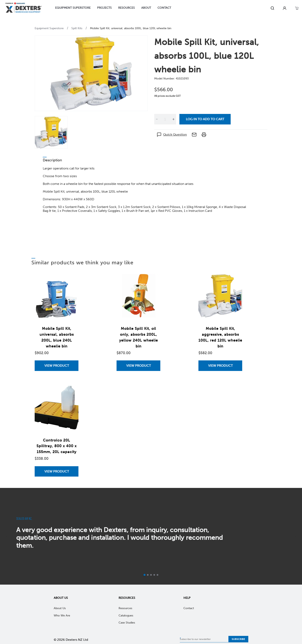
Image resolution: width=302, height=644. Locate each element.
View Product (57, 366)
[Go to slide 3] (151, 575)
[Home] (24, 8)
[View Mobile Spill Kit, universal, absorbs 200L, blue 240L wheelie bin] (57, 366)
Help (187, 598)
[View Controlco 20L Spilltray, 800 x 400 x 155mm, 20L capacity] (57, 471)
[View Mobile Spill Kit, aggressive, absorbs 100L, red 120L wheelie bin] (220, 366)
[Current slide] (145, 575)
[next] (294, 536)
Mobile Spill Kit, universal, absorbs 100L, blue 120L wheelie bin (131, 28)
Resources (127, 598)
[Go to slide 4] (154, 575)
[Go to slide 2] (148, 575)
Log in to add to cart (205, 119)
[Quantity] (165, 119)
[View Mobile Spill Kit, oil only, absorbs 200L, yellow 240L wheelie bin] (138, 366)
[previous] (8, 536)
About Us (61, 598)
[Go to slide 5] (157, 575)
